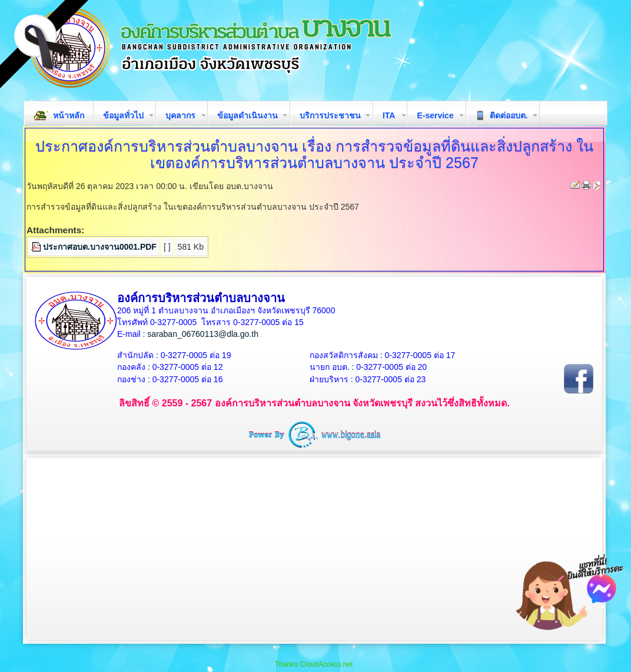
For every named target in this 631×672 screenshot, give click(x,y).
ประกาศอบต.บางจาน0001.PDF (100, 247)
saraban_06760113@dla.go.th (203, 334)
